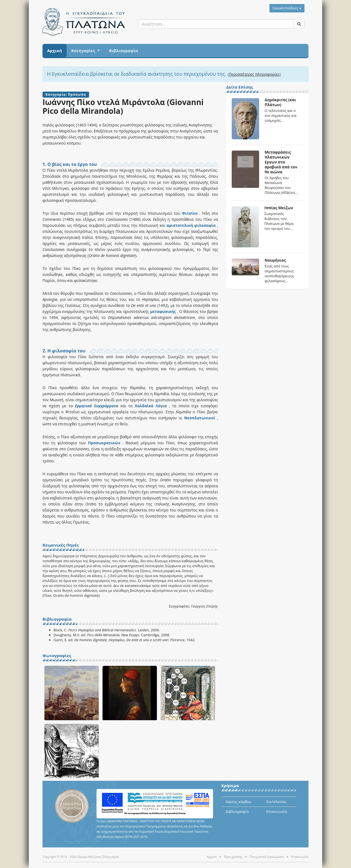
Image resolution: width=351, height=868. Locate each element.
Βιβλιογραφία (123, 50)
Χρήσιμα (230, 786)
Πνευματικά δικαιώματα (267, 857)
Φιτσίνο (189, 213)
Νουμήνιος (275, 260)
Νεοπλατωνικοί (199, 418)
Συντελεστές (276, 802)
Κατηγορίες (83, 50)
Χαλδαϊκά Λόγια (151, 406)
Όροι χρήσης (233, 857)
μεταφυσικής (163, 311)
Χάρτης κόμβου (239, 802)
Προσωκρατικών (104, 443)
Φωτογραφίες (57, 656)
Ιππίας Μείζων (279, 208)
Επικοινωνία (277, 812)
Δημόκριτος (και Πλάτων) (280, 102)
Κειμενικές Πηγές (61, 545)
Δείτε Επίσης (240, 87)
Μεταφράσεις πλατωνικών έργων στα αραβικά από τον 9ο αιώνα (281, 162)
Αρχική (55, 50)
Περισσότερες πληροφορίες (254, 74)
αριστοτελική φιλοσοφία (190, 225)
